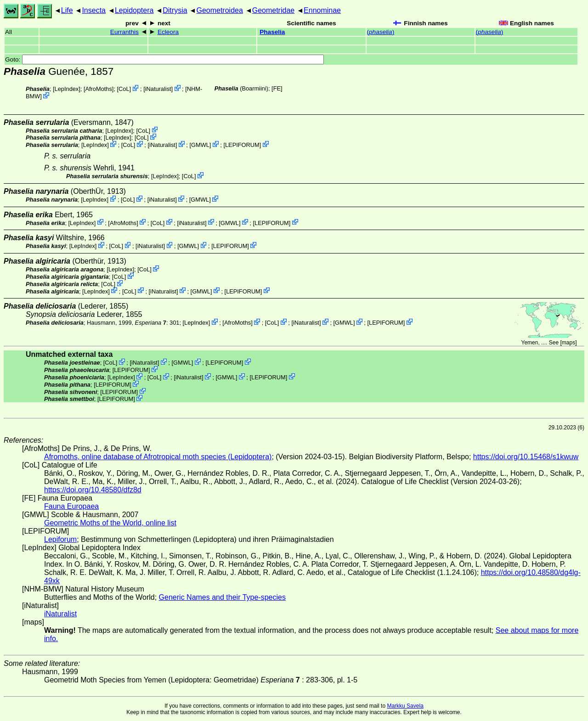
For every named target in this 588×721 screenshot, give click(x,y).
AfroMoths (99, 89)
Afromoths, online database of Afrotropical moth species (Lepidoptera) (158, 457)
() (381, 32)
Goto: (164, 59)
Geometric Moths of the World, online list (110, 523)
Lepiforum (60, 539)
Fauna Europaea (71, 506)
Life (67, 10)
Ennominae (322, 10)
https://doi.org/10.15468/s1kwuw (526, 457)
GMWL (200, 145)
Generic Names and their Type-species (222, 597)
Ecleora (168, 32)
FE (277, 88)
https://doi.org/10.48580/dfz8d (93, 490)
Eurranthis (124, 32)
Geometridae (274, 10)
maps (568, 343)
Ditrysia (175, 10)
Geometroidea (219, 10)
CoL (124, 89)
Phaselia (272, 32)
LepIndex (67, 89)
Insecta (94, 10)
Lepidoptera (134, 10)
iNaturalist (158, 89)
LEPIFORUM (242, 145)
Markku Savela (405, 706)
